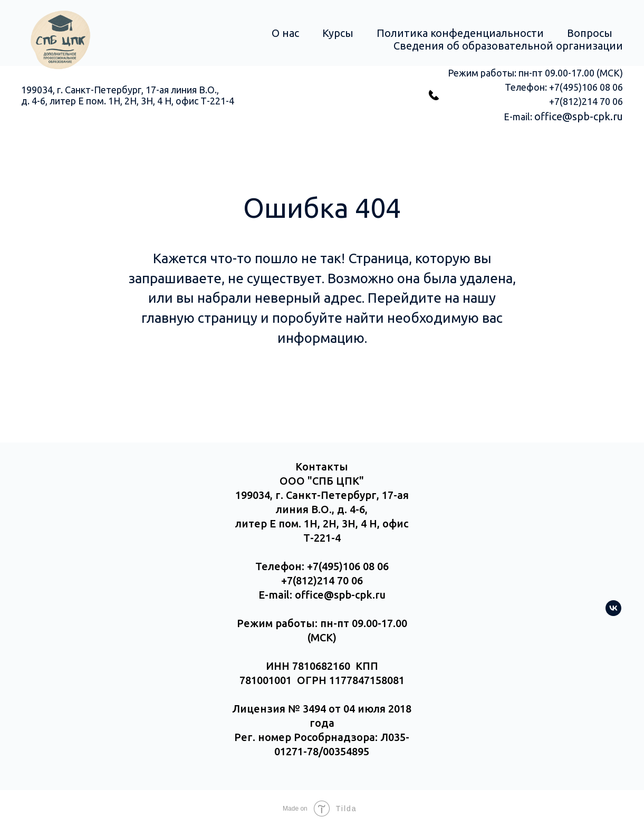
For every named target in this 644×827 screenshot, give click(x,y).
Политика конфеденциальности (460, 33)
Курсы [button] (338, 33)
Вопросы (590, 33)
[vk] (613, 613)
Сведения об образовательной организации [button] (508, 46)
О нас (285, 33)
